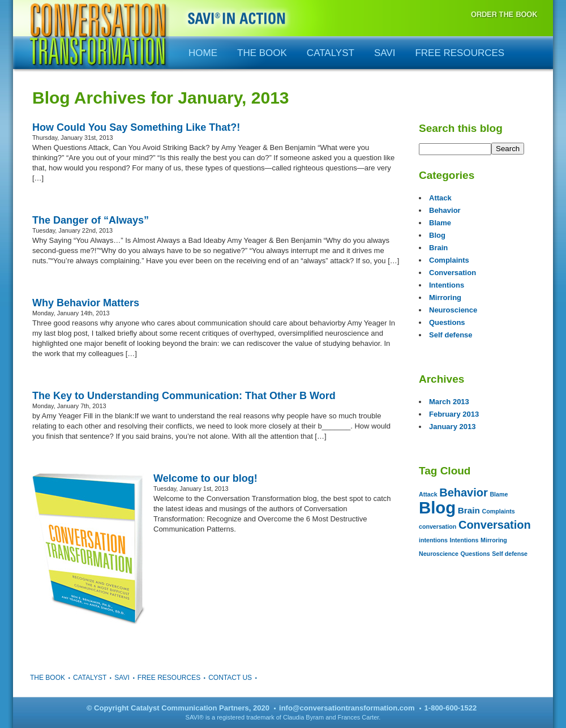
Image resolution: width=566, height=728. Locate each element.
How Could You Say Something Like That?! (136, 127)
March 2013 (449, 402)
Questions (447, 322)
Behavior (445, 210)
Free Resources (460, 53)
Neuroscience (453, 310)
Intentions (447, 285)
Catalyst (331, 53)
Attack (440, 198)
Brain (438, 248)
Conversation (453, 273)
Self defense (451, 335)
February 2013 (454, 414)
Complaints (449, 260)
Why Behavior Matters (86, 303)
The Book (262, 53)
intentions (433, 540)
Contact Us (230, 678)
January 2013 (452, 427)
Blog (437, 235)
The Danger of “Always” (91, 220)
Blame (440, 223)
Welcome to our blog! (205, 478)
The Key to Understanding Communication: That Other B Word (184, 396)
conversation (438, 526)
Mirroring (445, 297)
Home (203, 53)
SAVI (385, 53)
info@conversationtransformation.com (347, 708)
